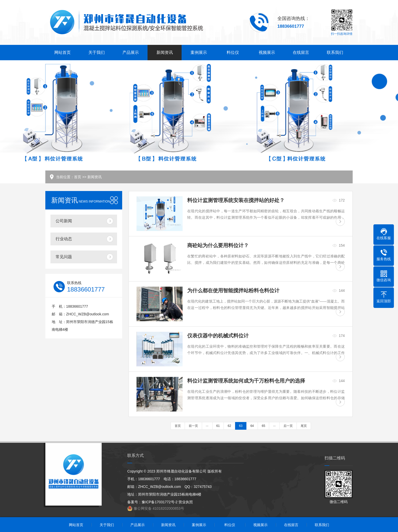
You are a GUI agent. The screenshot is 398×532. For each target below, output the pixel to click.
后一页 (288, 426)
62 (229, 426)
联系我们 (335, 52)
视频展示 (267, 52)
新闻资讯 (165, 52)
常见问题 (64, 257)
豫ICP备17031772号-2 (160, 502)
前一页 (193, 426)
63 (241, 426)
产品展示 (131, 52)
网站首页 (62, 52)
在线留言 (301, 52)
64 (252, 426)
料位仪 (233, 52)
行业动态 (64, 239)
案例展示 (199, 52)
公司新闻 (64, 221)
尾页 (304, 426)
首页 (78, 177)
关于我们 (97, 52)
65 (263, 426)
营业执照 (186, 502)
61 (218, 426)
